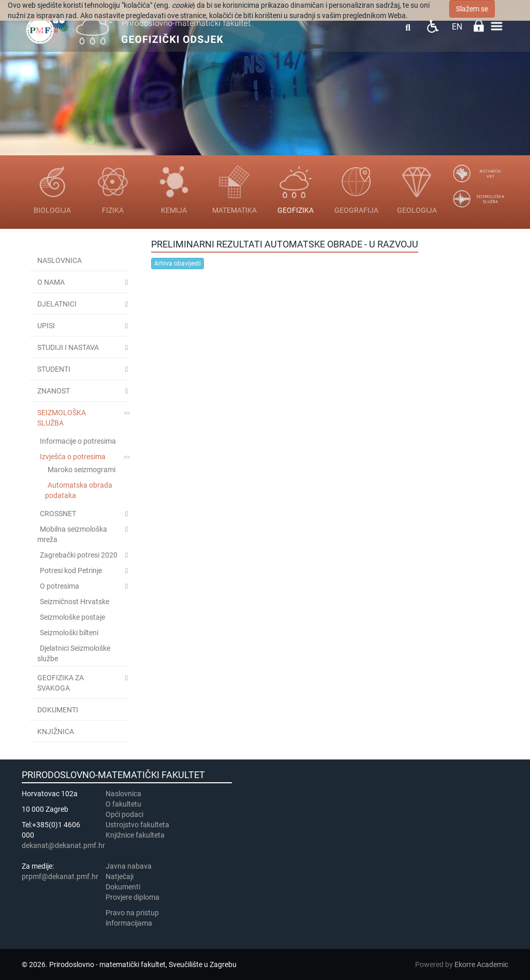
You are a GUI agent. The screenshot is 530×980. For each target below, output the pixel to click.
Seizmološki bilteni (69, 633)
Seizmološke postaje (72, 617)
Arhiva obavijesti (178, 264)
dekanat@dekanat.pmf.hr (63, 845)
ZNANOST (54, 391)
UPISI (46, 326)
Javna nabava (129, 866)
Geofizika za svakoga (61, 683)
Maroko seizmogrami (82, 470)
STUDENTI (54, 369)
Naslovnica (60, 260)
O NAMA (51, 282)
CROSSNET (58, 514)
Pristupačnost (432, 26)
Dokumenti (58, 710)
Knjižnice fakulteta (135, 835)
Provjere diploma (132, 897)
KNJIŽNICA (56, 732)
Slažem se (472, 9)
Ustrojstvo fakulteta (137, 825)
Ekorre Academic (481, 964)
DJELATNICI (57, 304)
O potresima (60, 586)
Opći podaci (124, 814)
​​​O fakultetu (123, 804)
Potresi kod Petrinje (71, 571)
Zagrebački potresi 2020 (79, 555)
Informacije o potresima (78, 441)
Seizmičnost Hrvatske (75, 602)
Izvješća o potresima (73, 457)
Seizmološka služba (62, 418)
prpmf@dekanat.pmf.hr (60, 876)
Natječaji (120, 876)
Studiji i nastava (68, 347)
